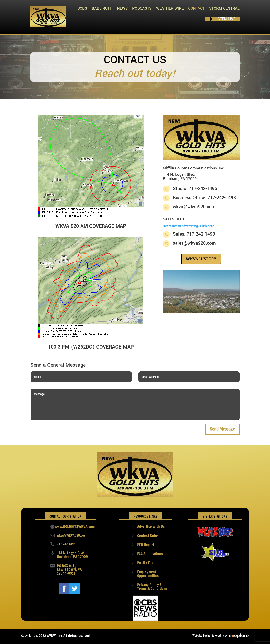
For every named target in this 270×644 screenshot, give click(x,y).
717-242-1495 (66, 544)
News (122, 8)
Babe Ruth (102, 8)
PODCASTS (142, 8)
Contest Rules (148, 535)
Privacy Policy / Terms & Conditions (152, 586)
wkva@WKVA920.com (72, 535)
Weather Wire (170, 8)
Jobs (82, 8)
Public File (145, 563)
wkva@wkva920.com (194, 207)
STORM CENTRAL (224, 8)
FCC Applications (150, 554)
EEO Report (146, 545)
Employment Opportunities (148, 574)
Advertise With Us (151, 526)
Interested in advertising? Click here (188, 226)
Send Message (222, 429)
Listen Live (225, 19)
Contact (196, 8)
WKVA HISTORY (201, 259)
